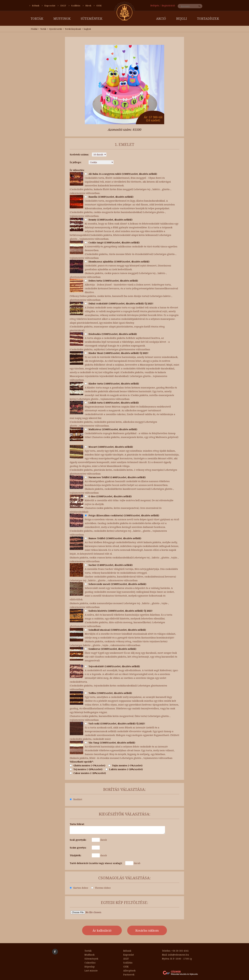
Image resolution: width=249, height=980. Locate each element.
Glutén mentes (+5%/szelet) (87, 765)
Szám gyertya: (78, 848)
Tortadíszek (208, 19)
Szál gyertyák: (78, 840)
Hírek (88, 6)
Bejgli (182, 19)
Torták (37, 19)
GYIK (99, 6)
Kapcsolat (50, 6)
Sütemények (91, 19)
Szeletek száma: (79, 154)
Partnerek (129, 975)
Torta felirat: (77, 824)
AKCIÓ (161, 19)
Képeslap (90, 967)
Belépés (155, 5)
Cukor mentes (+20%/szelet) (88, 773)
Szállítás (76, 6)
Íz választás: (77, 170)
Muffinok (62, 19)
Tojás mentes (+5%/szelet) (125, 765)
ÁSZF (63, 6)
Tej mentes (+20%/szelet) (86, 769)
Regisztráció (168, 5)
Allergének (129, 971)
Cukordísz (90, 963)
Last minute (91, 971)
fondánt (76, 799)
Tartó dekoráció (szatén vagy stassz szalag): (96, 863)
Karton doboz (79, 888)
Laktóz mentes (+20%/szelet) (124, 769)
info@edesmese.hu (178, 955)
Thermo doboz (101, 888)
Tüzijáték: (76, 855)
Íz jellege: (76, 162)
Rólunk (36, 6)
